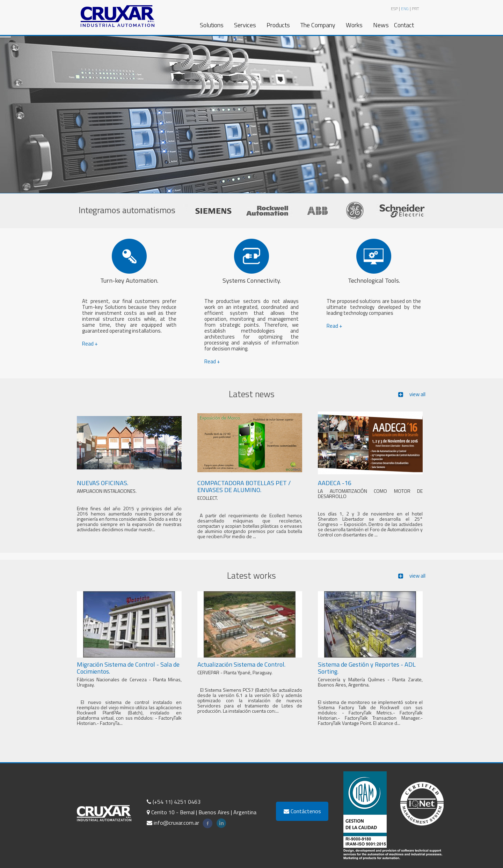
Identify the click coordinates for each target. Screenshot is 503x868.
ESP (394, 9)
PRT (415, 9)
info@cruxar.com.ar (173, 823)
